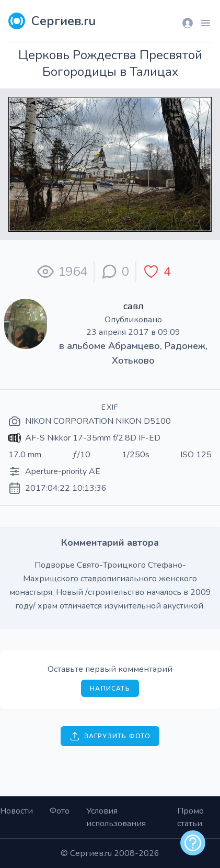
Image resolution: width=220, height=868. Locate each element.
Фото (60, 811)
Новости (16, 811)
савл (134, 306)
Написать (110, 689)
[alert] (193, 843)
